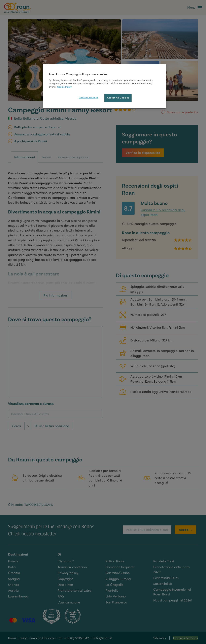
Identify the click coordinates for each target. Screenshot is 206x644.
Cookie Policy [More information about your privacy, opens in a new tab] (64, 87)
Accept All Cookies (118, 98)
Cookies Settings (89, 98)
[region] (104, 87)
